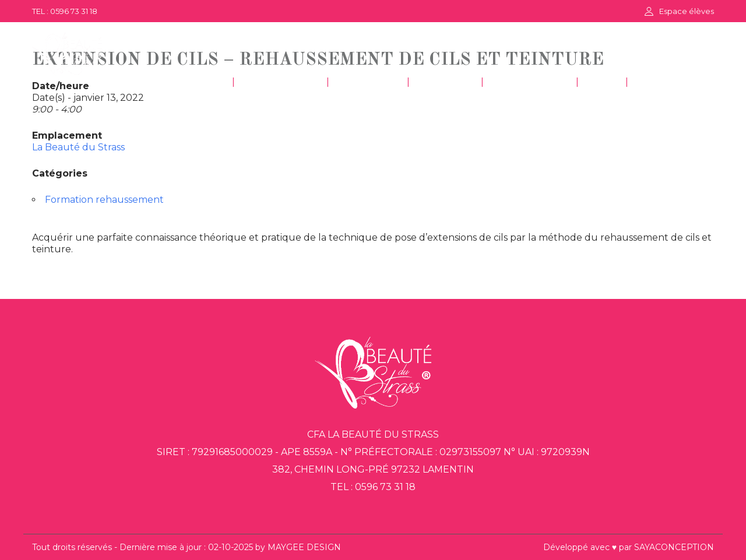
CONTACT (665, 83)
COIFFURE (368, 83)
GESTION (445, 83)
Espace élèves (687, 11)
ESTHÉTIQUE (281, 83)
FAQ (602, 83)
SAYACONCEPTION (674, 547)
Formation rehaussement (104, 200)
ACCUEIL (197, 83)
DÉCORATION (530, 83)
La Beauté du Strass (78, 147)
